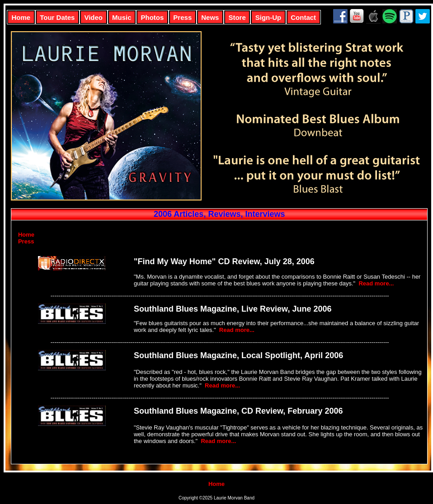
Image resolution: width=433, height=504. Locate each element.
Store (237, 17)
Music (122, 17)
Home (21, 17)
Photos (153, 17)
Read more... (376, 283)
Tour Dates (57, 17)
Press (182, 17)
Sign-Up (268, 17)
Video (93, 17)
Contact (303, 17)
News (210, 17)
